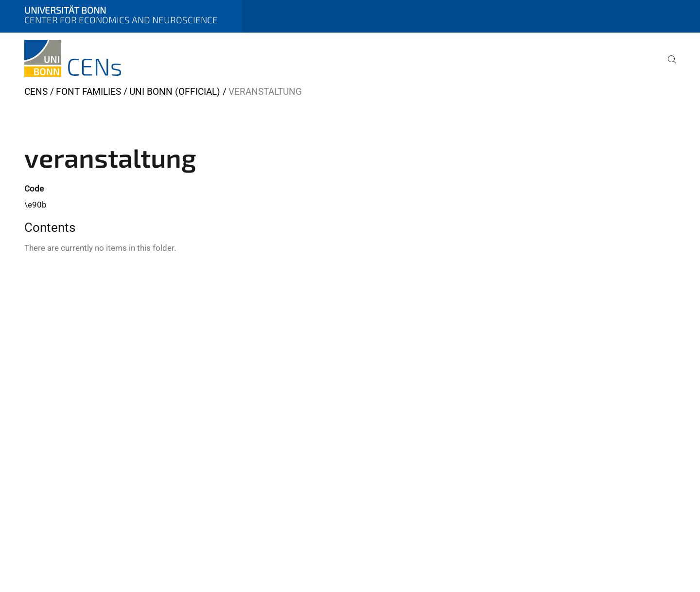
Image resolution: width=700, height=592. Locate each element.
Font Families (88, 92)
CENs (36, 92)
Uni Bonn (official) (175, 92)
